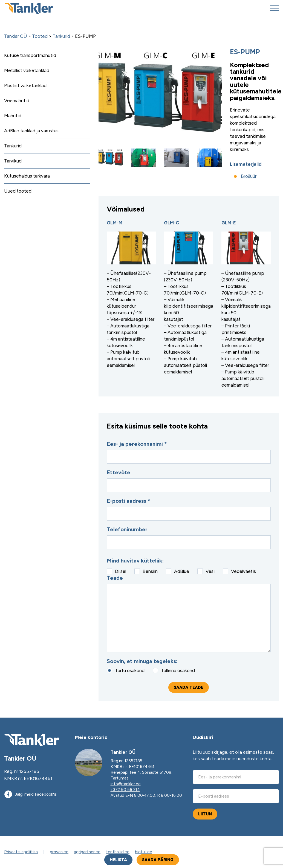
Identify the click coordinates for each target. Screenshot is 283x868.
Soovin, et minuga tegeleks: (142, 661)
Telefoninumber (189, 538)
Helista (118, 860)
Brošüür (249, 176)
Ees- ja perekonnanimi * (189, 452)
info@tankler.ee (126, 784)
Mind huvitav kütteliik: (135, 561)
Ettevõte (189, 481)
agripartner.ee (87, 852)
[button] (111, 158)
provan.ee (59, 852)
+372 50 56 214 (125, 790)
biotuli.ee (144, 852)
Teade (189, 613)
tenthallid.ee (118, 852)
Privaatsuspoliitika (21, 852)
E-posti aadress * (189, 509)
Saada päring (158, 860)
